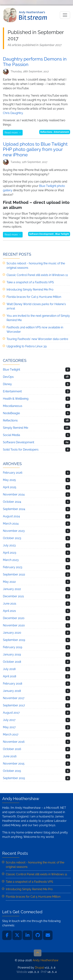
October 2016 (12, 749)
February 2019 (13, 647)
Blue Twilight (62, 234)
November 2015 (14, 764)
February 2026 (13, 473)
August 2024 (11, 516)
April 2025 (10, 487)
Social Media (11, 435)
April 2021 (9, 611)
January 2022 (12, 589)
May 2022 (9, 582)
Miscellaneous (13, 406)
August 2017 (11, 713)
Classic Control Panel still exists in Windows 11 (37, 275)
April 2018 (9, 676)
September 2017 (14, 705)
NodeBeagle (11, 413)
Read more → (13, 133)
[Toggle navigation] (65, 15)
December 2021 (13, 596)
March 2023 (11, 560)
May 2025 (9, 480)
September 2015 (14, 778)
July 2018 (9, 669)
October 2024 (12, 502)
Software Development (41, 234)
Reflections (46, 132)
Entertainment (61, 132)
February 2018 (13, 684)
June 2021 (10, 604)
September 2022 (14, 574)
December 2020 (14, 618)
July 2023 (9, 545)
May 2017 (9, 727)
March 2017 (11, 734)
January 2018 (12, 691)
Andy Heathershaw (26, 15)
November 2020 (14, 625)
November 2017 (14, 698)
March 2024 (11, 524)
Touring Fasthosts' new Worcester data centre (37, 339)
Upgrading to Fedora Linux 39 (27, 346)
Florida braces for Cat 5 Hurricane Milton (34, 297)
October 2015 (12, 771)
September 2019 (14, 640)
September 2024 (14, 509)
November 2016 (14, 742)
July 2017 (9, 720)
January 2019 (12, 654)
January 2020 (12, 633)
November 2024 (14, 494)
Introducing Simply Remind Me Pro (30, 290)
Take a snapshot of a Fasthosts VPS (30, 282)
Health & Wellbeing (16, 399)
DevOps (8, 377)
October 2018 (12, 662)
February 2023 (13, 567)
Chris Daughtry (13, 113)
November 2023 (14, 531)
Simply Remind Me (16, 428)
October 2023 (12, 538)
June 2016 (10, 756)
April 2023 (10, 553)
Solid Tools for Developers (21, 450)
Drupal (39, 968)
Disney (7, 384)
